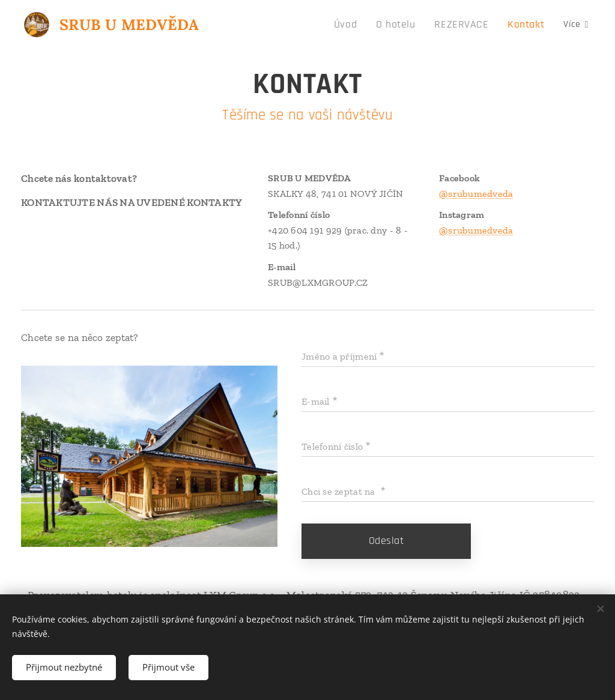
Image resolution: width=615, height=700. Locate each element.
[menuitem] (258, 25)
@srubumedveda (476, 194)
